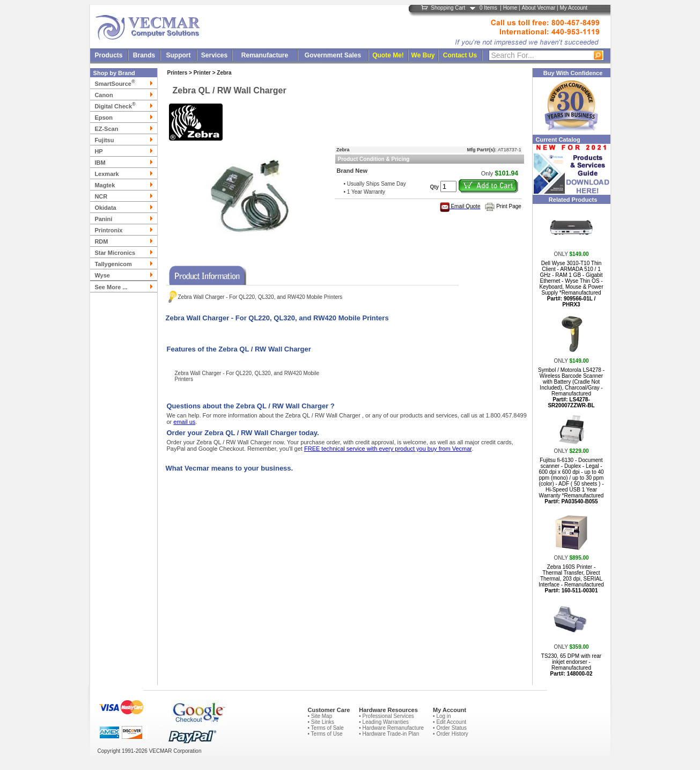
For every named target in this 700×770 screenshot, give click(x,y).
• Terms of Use (325, 734)
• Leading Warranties (384, 722)
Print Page (509, 206)
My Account (573, 8)
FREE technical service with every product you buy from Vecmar (388, 449)
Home (510, 8)
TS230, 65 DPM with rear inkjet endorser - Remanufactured (571, 665)
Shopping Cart (448, 8)
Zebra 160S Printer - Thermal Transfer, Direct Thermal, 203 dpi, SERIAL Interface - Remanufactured (571, 579)
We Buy (423, 55)
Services (214, 55)
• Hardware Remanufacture (391, 728)
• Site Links (321, 722)
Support (179, 55)
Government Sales (333, 55)
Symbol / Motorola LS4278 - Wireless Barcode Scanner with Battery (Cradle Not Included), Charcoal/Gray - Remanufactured (571, 388)
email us (184, 422)
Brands (144, 55)
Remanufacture (265, 55)
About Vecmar (538, 8)
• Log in (442, 716)
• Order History (451, 734)
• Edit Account (450, 722)
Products (108, 55)
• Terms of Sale (325, 728)
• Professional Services (386, 716)
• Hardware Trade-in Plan (389, 734)
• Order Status (450, 728)
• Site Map (320, 716)
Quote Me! (388, 55)
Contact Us (460, 55)
